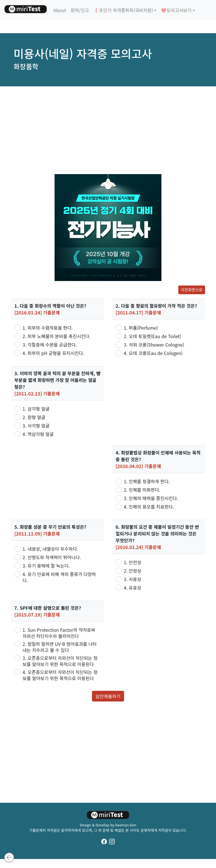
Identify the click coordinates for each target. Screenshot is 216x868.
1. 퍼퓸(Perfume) (141, 328)
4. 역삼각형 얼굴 (38, 434)
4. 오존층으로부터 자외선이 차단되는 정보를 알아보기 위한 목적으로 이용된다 (60, 675)
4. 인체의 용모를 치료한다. (149, 507)
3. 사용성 (132, 579)
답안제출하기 (108, 696)
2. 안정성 (132, 571)
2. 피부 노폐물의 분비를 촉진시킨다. (57, 336)
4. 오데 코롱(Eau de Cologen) (153, 353)
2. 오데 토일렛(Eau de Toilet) (152, 336)
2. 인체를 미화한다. (142, 490)
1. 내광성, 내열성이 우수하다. (50, 549)
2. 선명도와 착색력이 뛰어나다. (52, 557)
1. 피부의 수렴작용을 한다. (48, 328)
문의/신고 (80, 10)
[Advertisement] (108, 130)
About (60, 10)
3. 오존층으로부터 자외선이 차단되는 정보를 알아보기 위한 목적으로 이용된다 (60, 661)
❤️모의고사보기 (176, 10)
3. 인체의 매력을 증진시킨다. (151, 498)
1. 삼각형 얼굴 (36, 409)
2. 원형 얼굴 (34, 417)
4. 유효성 (132, 588)
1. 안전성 (132, 562)
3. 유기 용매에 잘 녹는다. (46, 566)
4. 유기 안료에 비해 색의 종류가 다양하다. (59, 577)
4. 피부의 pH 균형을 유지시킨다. (53, 353)
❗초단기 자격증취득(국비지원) (123, 10)
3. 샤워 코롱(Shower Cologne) (154, 345)
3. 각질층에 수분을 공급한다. (50, 345)
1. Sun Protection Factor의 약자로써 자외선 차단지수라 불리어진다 (59, 633)
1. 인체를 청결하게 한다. (147, 481)
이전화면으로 (192, 290)
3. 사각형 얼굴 (36, 426)
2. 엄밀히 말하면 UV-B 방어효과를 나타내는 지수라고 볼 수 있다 (60, 647)
